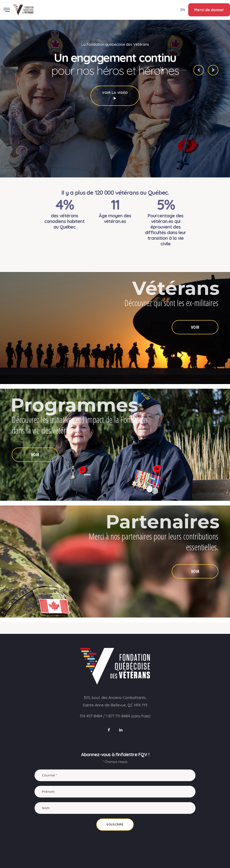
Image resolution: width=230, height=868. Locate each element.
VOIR (195, 327)
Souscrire (115, 824)
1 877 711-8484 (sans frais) (128, 716)
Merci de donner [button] (209, 10)
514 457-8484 (91, 716)
